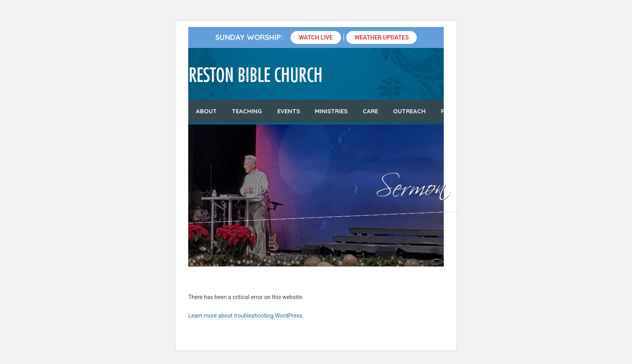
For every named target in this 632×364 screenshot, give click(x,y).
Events (289, 111)
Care (370, 111)
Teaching (247, 111)
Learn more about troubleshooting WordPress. (246, 316)
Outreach (409, 111)
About (206, 111)
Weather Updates (381, 37)
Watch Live (316, 37)
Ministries (331, 111)
